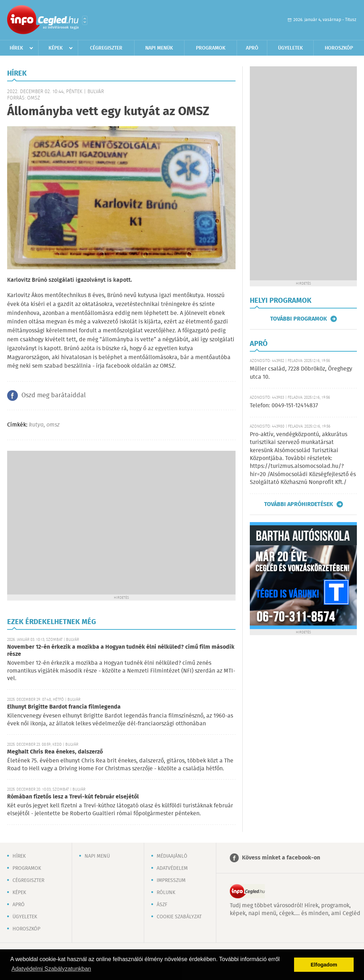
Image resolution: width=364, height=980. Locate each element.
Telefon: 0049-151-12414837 (284, 406)
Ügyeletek (290, 48)
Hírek (16, 48)
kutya (36, 425)
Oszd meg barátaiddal (54, 395)
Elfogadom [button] (324, 965)
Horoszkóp (339, 48)
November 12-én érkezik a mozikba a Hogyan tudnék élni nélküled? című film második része (121, 651)
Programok (211, 48)
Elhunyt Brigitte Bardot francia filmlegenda (64, 707)
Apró (252, 48)
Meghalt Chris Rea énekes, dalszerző (55, 752)
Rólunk (166, 893)
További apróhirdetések (299, 504)
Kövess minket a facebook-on (281, 858)
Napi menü (97, 856)
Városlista (85, 20)
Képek (56, 48)
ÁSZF (162, 905)
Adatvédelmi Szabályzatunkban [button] (51, 969)
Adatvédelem (172, 868)
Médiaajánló (172, 856)
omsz (53, 425)
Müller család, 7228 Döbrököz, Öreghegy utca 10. (301, 373)
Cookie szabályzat (179, 917)
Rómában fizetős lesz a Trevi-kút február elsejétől (73, 797)
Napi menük (159, 48)
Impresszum (171, 881)
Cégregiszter (106, 48)
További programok (299, 319)
